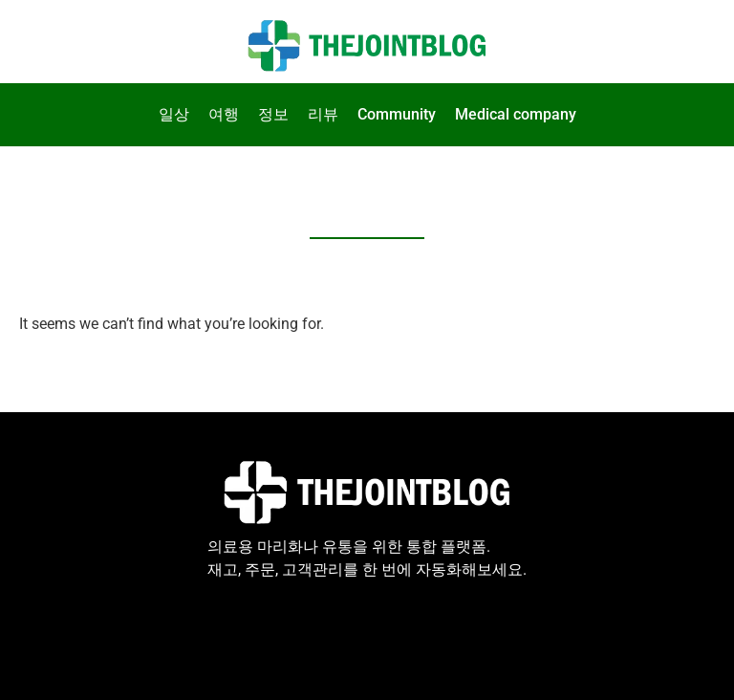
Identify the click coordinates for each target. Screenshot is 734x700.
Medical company (516, 114)
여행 (224, 114)
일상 (174, 114)
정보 (273, 114)
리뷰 (323, 114)
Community (397, 114)
